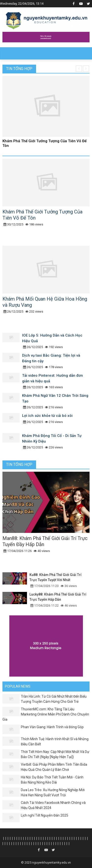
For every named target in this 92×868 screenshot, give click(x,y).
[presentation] (79, 69)
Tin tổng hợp (19, 69)
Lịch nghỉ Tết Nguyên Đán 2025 (45, 815)
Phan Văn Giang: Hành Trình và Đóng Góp (52, 727)
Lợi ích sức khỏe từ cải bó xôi (47, 416)
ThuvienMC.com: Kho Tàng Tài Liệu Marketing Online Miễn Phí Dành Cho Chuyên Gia (46, 714)
